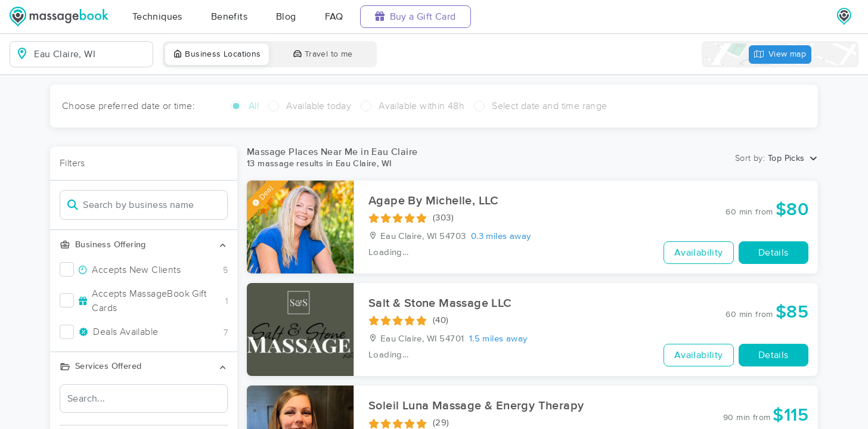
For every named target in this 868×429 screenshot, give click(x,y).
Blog (286, 17)
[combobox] (91, 54)
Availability (699, 253)
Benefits (229, 17)
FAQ (334, 17)
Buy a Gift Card (416, 16)
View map (780, 55)
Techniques (157, 17)
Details (774, 253)
